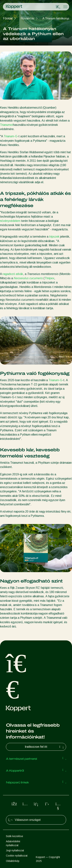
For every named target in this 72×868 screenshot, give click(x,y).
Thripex (49, 278)
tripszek (54, 237)
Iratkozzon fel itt (45, 747)
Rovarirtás (28, 18)
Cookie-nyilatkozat (17, 856)
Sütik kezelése (14, 836)
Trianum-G (11, 136)
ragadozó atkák (13, 274)
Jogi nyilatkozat (15, 850)
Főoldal (8, 18)
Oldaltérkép (13, 861)
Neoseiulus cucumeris (28, 278)
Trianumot (7, 125)
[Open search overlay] (58, 7)
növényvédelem (10, 221)
